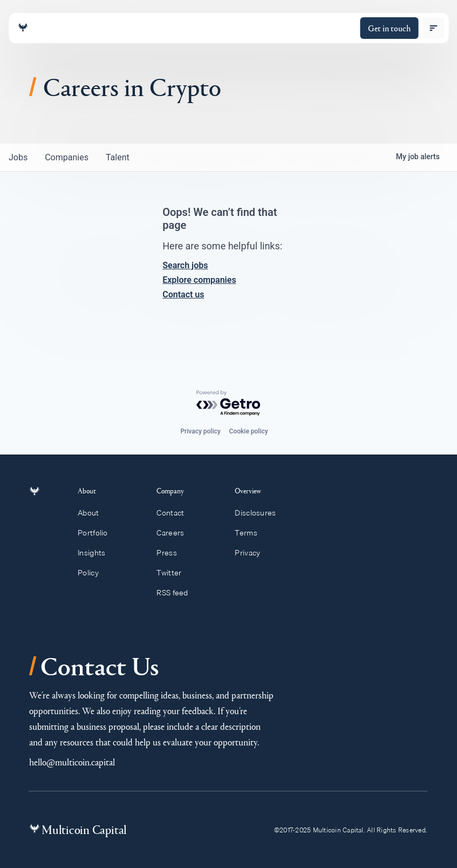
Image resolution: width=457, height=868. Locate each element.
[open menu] (433, 28)
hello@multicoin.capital (72, 762)
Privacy (252, 553)
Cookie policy (249, 431)
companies (67, 157)
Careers (175, 533)
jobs (18, 157)
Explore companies (199, 280)
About (94, 513)
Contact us (183, 294)
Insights (98, 553)
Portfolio (99, 533)
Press (172, 553)
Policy (94, 573)
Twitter (174, 573)
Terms (251, 533)
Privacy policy (200, 431)
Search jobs (185, 265)
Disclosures (260, 513)
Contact (175, 513)
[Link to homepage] (23, 28)
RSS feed (177, 593)
